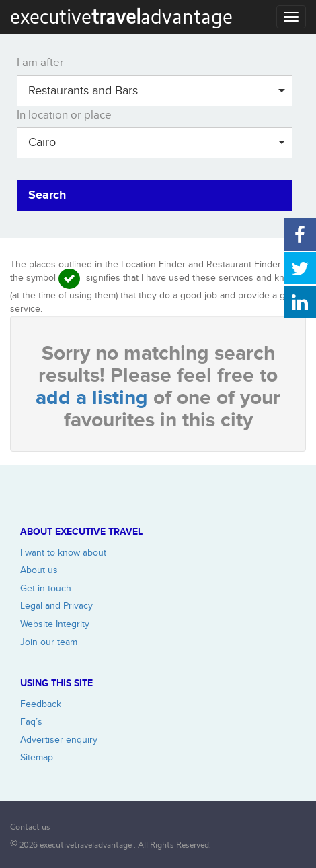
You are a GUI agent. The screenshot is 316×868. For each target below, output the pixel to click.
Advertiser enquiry (59, 740)
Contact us (30, 827)
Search (47, 195)
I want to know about (63, 553)
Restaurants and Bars (157, 91)
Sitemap (37, 757)
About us (39, 570)
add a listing (94, 398)
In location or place (64, 115)
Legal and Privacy (56, 606)
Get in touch (46, 588)
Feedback (41, 704)
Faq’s (31, 722)
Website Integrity (55, 624)
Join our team (49, 642)
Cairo (157, 142)
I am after (40, 63)
